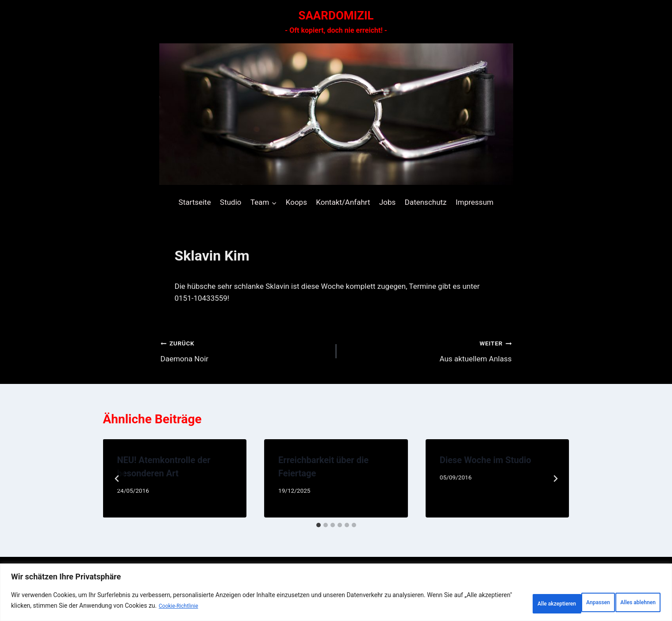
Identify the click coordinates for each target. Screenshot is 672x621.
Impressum (475, 202)
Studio (230, 202)
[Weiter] (555, 479)
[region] (336, 595)
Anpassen (491, 603)
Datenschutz (426, 202)
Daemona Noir (245, 350)
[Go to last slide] (117, 479)
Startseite (195, 202)
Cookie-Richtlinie (241, 608)
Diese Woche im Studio (486, 460)
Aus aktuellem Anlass (428, 350)
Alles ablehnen (554, 603)
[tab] (319, 525)
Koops (296, 202)
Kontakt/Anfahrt (343, 202)
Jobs (387, 202)
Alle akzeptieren (626, 603)
